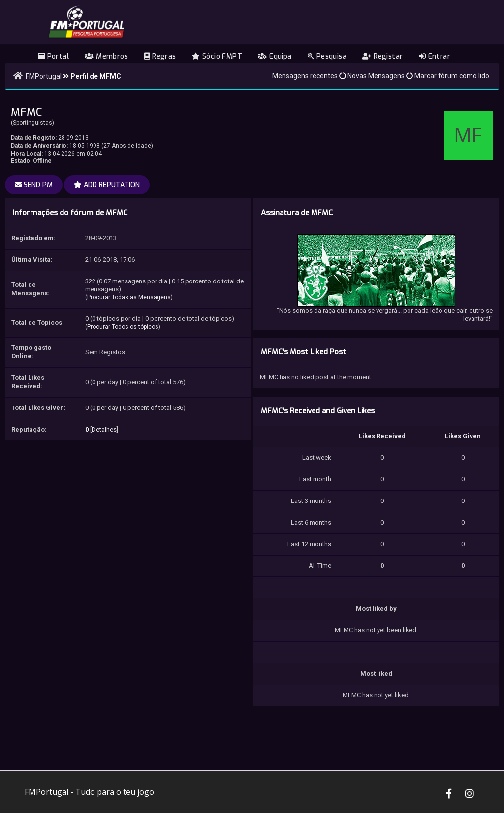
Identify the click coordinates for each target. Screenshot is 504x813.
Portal (53, 56)
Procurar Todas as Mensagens (129, 297)
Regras (160, 56)
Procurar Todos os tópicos (123, 327)
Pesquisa (327, 56)
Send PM (34, 185)
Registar (382, 56)
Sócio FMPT (217, 56)
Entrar (435, 56)
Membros (106, 56)
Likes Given (463, 436)
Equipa (275, 56)
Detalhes (104, 429)
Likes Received (382, 436)
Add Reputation (107, 185)
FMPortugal (44, 76)
